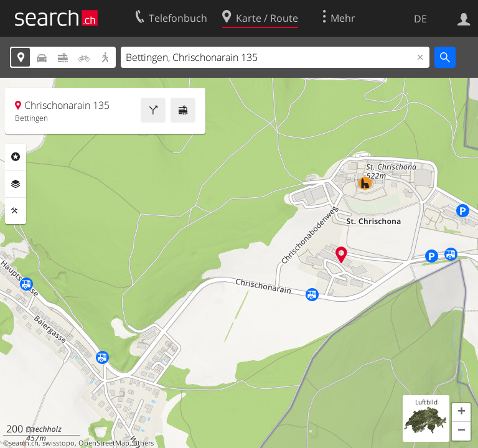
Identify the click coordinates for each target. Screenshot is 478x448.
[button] (461, 413)
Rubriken (16, 157)
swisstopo (59, 443)
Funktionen (16, 211)
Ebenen (16, 184)
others (143, 443)
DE (420, 19)
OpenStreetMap (104, 443)
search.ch (24, 443)
